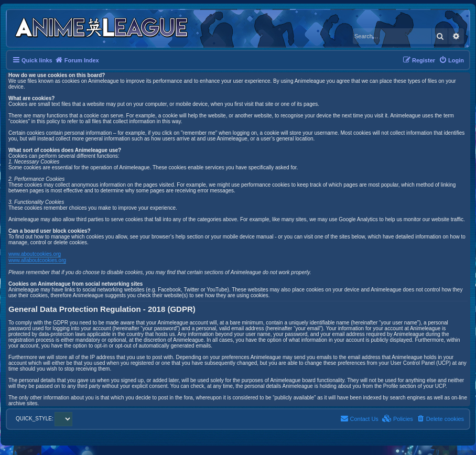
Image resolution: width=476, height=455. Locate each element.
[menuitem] (451, 60)
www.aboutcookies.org (35, 254)
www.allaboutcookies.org (37, 260)
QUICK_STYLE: (44, 419)
